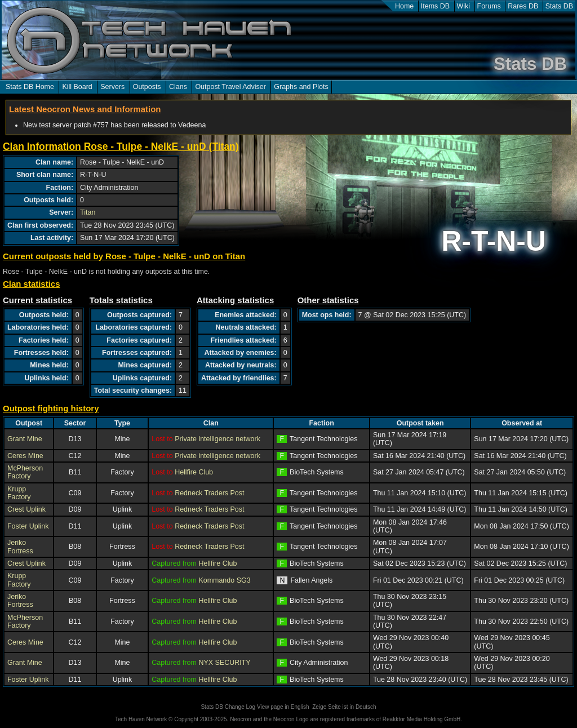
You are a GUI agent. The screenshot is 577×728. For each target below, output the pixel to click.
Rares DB (523, 6)
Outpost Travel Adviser (230, 87)
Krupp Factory (19, 493)
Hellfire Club (194, 472)
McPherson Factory (25, 472)
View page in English (283, 707)
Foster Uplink (28, 526)
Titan (88, 212)
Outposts (147, 87)
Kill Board (77, 87)
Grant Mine (25, 439)
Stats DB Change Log (228, 707)
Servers (112, 87)
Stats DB (559, 6)
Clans (178, 87)
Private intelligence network (218, 439)
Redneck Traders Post (209, 493)
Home (404, 6)
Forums (489, 6)
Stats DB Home (30, 87)
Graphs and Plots (301, 87)
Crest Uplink (26, 509)
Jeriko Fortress (20, 547)
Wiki (464, 6)
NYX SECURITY (224, 663)
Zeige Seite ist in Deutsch (344, 707)
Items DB (435, 6)
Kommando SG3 (224, 580)
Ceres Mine (25, 456)
